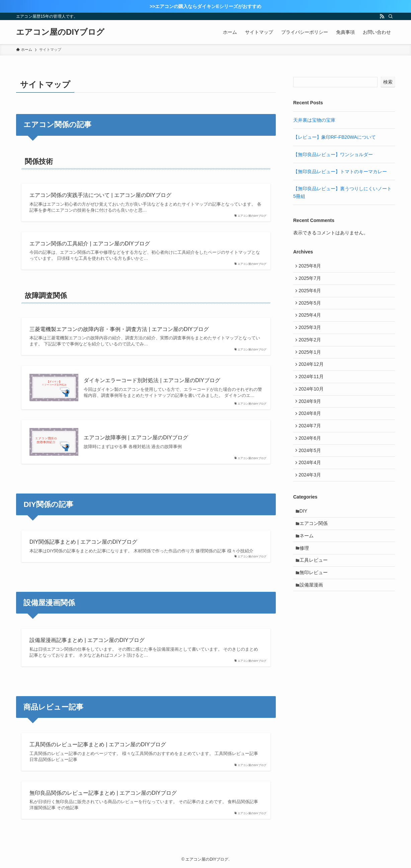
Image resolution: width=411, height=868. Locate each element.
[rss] (382, 16)
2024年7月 (311, 448)
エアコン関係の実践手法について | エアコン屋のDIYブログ (100, 195)
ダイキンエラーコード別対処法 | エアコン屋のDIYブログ (152, 380)
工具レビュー (316, 596)
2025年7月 (311, 281)
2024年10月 (313, 406)
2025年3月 (311, 336)
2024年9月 (311, 420)
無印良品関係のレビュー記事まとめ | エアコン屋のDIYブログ (103, 793)
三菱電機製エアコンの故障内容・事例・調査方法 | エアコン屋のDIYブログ (119, 329)
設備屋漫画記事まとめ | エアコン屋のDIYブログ (87, 640)
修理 (306, 583)
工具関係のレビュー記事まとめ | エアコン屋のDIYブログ (98, 744)
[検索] (391, 16)
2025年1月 (311, 364)
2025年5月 (311, 309)
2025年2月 (311, 350)
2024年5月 (311, 475)
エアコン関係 (316, 555)
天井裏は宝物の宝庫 (314, 120)
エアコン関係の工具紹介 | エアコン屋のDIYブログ (90, 244)
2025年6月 (311, 295)
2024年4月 (311, 489)
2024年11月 (313, 392)
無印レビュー (316, 611)
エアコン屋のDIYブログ (60, 32)
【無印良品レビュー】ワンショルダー (333, 154)
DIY (305, 541)
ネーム (309, 569)
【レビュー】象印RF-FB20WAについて (335, 137)
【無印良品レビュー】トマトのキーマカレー (340, 172)
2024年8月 (311, 434)
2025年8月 (311, 267)
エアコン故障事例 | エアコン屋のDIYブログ (136, 438)
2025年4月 (311, 322)
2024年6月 (311, 461)
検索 (388, 82)
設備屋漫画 (313, 624)
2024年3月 (311, 503)
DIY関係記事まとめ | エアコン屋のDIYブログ (83, 542)
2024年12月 (313, 378)
